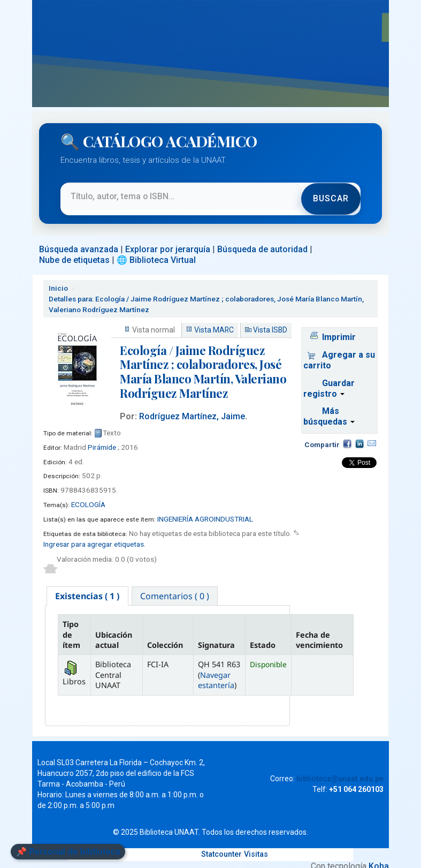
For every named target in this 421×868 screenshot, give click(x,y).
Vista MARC (214, 320)
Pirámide (102, 437)
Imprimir (339, 327)
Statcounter (221, 845)
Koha (379, 857)
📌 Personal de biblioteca (68, 852)
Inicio (58, 278)
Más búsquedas (329, 407)
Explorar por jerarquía (168, 239)
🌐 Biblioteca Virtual (156, 250)
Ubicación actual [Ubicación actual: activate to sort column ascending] (114, 630)
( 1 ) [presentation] (88, 586)
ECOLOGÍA (88, 494)
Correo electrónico (372, 434)
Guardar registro (329, 378)
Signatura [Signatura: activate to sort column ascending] (216, 636)
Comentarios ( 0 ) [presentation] (176, 586)
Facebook (347, 434)
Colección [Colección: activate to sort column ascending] (165, 636)
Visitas (256, 845)
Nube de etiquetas (74, 250)
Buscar (331, 194)
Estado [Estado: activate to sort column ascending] (263, 636)
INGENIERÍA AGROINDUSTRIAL (205, 509)
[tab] (88, 586)
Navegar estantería (216, 671)
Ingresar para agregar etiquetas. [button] (94, 534)
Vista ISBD (270, 320)
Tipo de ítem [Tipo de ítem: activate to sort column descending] (71, 625)
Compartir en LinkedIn (359, 434)
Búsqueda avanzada (79, 239)
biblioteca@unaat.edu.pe (340, 769)
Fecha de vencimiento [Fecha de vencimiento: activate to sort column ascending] (319, 630)
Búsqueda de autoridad (262, 239)
